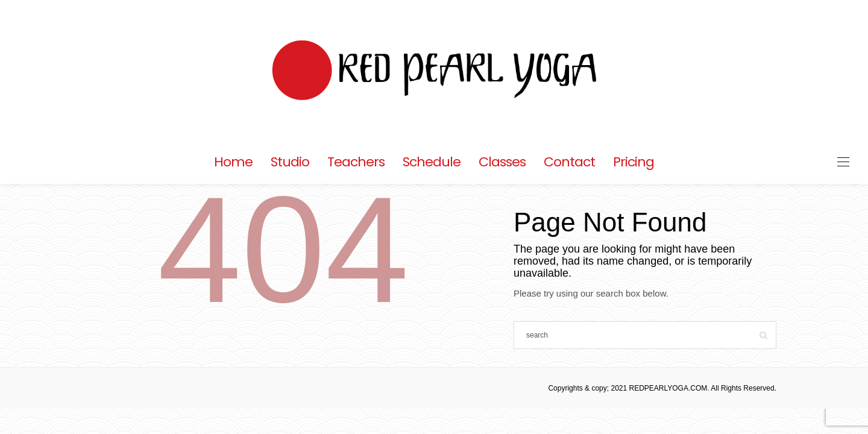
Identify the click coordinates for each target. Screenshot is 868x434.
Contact (569, 162)
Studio (290, 162)
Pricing (634, 162)
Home (233, 162)
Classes (502, 162)
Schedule (432, 162)
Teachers (356, 162)
